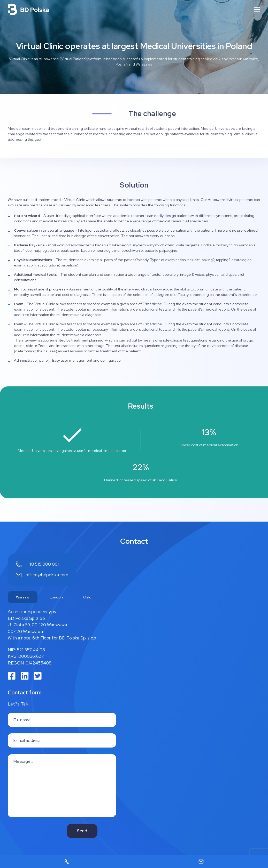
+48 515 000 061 (42, 564)
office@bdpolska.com (47, 575)
